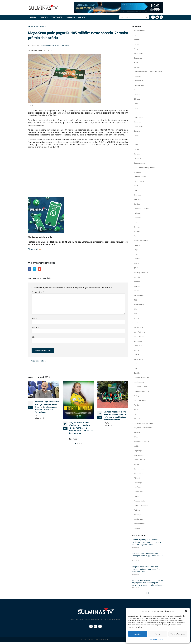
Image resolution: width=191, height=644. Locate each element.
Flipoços (137, 245)
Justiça (136, 318)
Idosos (136, 263)
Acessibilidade (139, 31)
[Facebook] (153, 17)
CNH (135, 113)
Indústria (137, 291)
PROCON (137, 419)
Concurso (137, 122)
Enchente (137, 213)
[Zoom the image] (119, 3)
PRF (135, 414)
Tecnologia (138, 483)
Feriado (137, 236)
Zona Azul (138, 528)
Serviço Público (139, 460)
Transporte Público (141, 505)
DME (136, 190)
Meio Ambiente (139, 332)
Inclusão (137, 286)
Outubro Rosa (139, 382)
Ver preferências (178, 634)
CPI (135, 140)
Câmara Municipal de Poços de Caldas (148, 72)
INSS (136, 300)
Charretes (138, 90)
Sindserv (137, 464)
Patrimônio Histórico (141, 391)
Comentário (38, 292)
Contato (82, 17)
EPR (135, 222)
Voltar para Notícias (37, 26)
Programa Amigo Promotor (144, 423)
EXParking (138, 231)
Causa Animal (139, 85)
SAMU (136, 437)
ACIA (136, 35)
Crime (136, 145)
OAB (135, 368)
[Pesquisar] (146, 17)
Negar (158, 634)
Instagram (100, 628)
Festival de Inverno (141, 241)
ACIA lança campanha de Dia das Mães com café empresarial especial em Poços (146, 542)
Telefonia (137, 487)
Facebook (30, 269)
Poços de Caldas (63, 45)
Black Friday (138, 53)
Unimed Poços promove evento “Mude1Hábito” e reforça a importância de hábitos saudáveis (115, 416)
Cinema (137, 104)
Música (136, 355)
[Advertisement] (78, 175)
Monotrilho (138, 346)
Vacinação (138, 514)
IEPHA (136, 268)
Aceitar (138, 634)
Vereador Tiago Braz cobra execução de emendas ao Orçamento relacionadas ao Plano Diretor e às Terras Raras (47, 407)
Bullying (137, 67)
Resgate (137, 432)
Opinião (137, 373)
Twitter (35, 269)
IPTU (136, 309)
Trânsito (137, 496)
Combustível (138, 117)
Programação (57, 17)
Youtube (95, 628)
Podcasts (44, 17)
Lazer (136, 323)
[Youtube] (157, 17)
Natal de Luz (138, 359)
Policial (136, 405)
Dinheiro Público (140, 177)
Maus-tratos (138, 327)
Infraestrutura (139, 295)
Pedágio (137, 396)
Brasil (136, 62)
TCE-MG (137, 478)
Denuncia (137, 158)
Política (136, 409)
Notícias (33, 17)
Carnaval (137, 76)
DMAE (136, 186)
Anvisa (136, 44)
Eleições (137, 204)
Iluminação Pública (141, 273)
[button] (186, 611)
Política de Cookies (157, 639)
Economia (137, 195)
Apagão (137, 49)
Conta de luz (138, 126)
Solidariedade (139, 469)
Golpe (136, 250)
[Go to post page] (43, 389)
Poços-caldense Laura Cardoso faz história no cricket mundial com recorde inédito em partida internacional (81, 428)
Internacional (139, 305)
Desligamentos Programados (145, 167)
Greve (136, 254)
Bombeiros (138, 58)
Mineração (138, 341)
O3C (109, 641)
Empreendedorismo (141, 209)
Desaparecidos (140, 163)
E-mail (40, 269)
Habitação (138, 259)
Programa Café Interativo (143, 428)
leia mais (39, 418)
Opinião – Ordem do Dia (143, 378)
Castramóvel (139, 81)
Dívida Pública (139, 181)
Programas (70, 17)
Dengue (137, 154)
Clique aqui (33, 249)
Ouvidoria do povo (141, 387)
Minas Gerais (139, 336)
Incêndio (137, 282)
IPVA (136, 314)
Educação (137, 199)
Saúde (136, 446)
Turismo (137, 510)
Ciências (137, 99)
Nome (35, 318)
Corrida (137, 135)
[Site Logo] (43, 7)
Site (33, 337)
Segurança (138, 451)
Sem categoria (139, 455)
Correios (137, 131)
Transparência (139, 501)
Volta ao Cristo (139, 524)
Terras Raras (139, 492)
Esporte (137, 227)
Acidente (137, 40)
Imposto (137, 277)
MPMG (136, 350)
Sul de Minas (139, 473)
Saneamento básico (141, 441)
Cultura (137, 149)
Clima (136, 108)
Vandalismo (138, 519)
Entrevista (138, 218)
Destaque (46, 45)
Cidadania (138, 94)
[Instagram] (161, 17)
